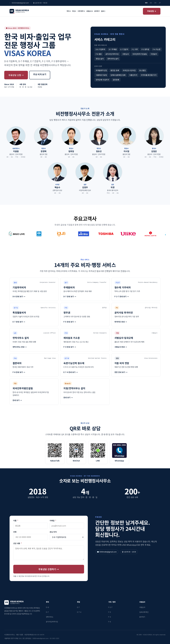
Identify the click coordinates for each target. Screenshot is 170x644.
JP (160, 3)
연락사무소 (50, 617)
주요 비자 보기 (40, 74)
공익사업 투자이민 (52, 622)
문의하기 (97, 11)
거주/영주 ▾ (81, 11)
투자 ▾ (69, 11)
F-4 (110, 617)
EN (151, 3)
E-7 (78, 607)
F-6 (110, 622)
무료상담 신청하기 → (49, 569)
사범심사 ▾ (89, 11)
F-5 (110, 612)
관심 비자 (53, 532)
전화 (15, 532)
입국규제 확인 (144, 612)
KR (146, 3)
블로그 (103, 11)
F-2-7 (110, 607)
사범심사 (142, 607)
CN (155, 3)
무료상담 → (152, 11)
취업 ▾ (74, 11)
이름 (16, 521)
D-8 (47, 607)
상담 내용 (18, 543)
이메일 (53, 521)
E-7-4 (79, 612)
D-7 (47, 612)
